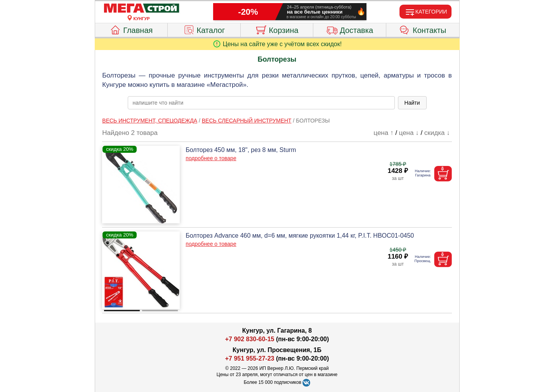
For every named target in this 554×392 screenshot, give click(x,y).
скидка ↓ (437, 133)
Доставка (350, 29)
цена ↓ (409, 133)
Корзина (277, 29)
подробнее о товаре (211, 158)
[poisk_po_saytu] (261, 103)
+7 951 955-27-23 (250, 358)
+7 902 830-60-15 (250, 339)
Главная (131, 29)
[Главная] (142, 9)
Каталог (204, 29)
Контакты (423, 29)
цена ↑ (383, 133)
